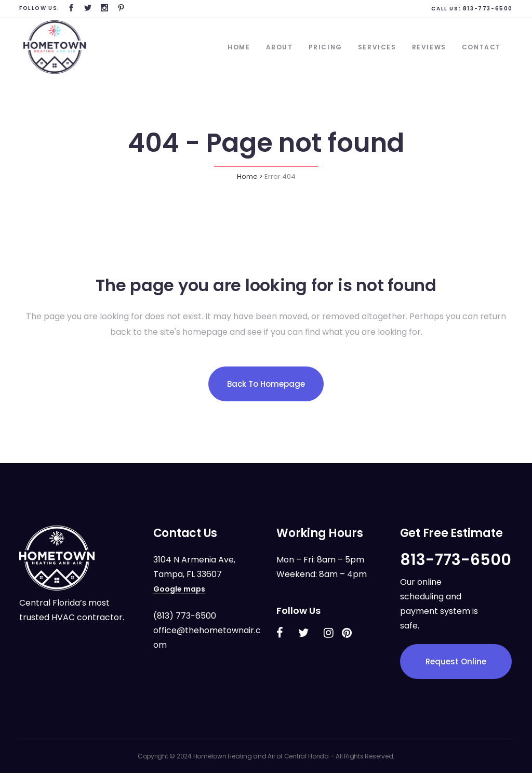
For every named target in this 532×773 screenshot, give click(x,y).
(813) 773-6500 (185, 616)
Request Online (456, 661)
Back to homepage (266, 384)
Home (247, 176)
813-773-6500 (488, 9)
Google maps (179, 589)
